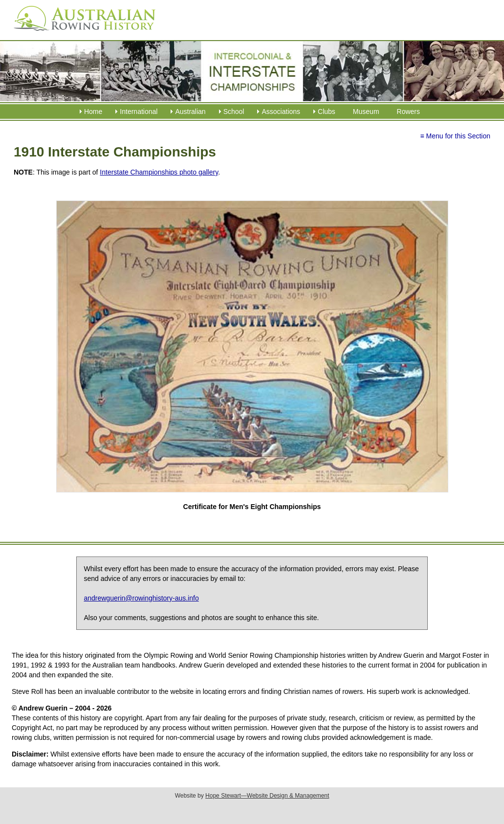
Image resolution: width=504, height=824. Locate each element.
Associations (281, 111)
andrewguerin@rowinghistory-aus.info (141, 598)
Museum (366, 111)
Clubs (327, 111)
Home (93, 111)
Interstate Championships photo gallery (159, 172)
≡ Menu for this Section (455, 136)
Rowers (408, 111)
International (139, 111)
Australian (190, 111)
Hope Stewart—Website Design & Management (267, 796)
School (234, 111)
